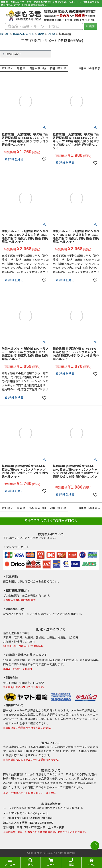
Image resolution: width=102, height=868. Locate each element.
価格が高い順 (58, 68)
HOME (5, 34)
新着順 (21, 68)
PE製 (51, 34)
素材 (41, 34)
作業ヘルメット (24, 34)
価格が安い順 (38, 68)
